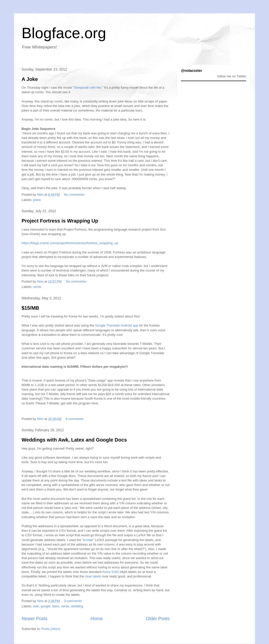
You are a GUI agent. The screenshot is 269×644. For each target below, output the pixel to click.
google (46, 606)
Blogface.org (64, 33)
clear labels (93, 576)
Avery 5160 (110, 572)
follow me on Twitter (232, 76)
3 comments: (74, 601)
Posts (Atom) (51, 629)
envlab (88, 540)
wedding (77, 606)
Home (97, 619)
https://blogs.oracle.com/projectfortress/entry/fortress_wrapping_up (70, 243)
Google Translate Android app (117, 325)
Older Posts (158, 619)
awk (36, 606)
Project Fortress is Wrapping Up (60, 221)
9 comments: (75, 419)
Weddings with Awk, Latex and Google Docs (74, 440)
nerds (37, 287)
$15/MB (30, 308)
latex (56, 606)
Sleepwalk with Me (88, 88)
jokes (37, 200)
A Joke (30, 79)
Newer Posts (35, 619)
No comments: (75, 195)
